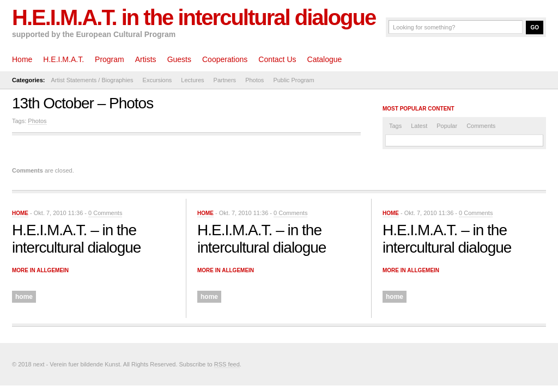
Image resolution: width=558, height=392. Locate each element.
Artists (146, 59)
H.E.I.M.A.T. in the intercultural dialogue (194, 17)
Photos (254, 80)
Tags (395, 126)
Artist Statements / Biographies (92, 80)
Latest (419, 126)
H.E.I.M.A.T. (63, 59)
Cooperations (225, 59)
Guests (179, 59)
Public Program (293, 80)
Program (110, 59)
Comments (481, 126)
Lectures (192, 80)
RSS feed (227, 364)
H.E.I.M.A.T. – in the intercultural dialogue (76, 239)
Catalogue (325, 59)
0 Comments (105, 213)
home (20, 213)
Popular (447, 126)
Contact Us (277, 59)
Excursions (157, 80)
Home (22, 59)
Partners (225, 80)
